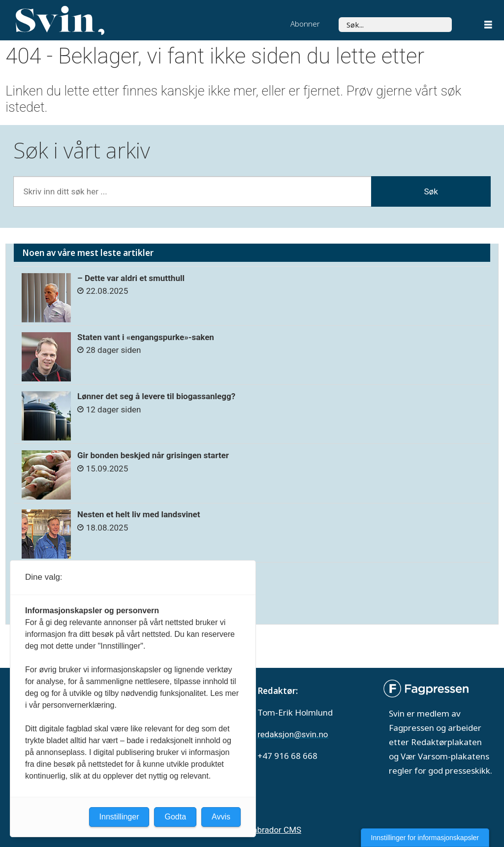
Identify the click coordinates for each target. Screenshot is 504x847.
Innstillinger (119, 817)
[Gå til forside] (60, 21)
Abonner (305, 24)
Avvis (221, 817)
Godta (175, 817)
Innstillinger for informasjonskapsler (425, 838)
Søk (431, 191)
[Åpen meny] (488, 26)
